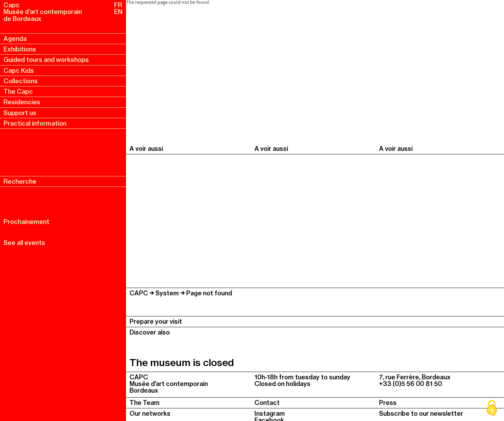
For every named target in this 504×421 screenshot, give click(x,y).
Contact (267, 403)
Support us (20, 113)
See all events (24, 243)
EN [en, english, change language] (118, 12)
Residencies (22, 102)
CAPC (139, 293)
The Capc (18, 92)
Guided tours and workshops (46, 60)
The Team (145, 403)
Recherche (20, 181)
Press (388, 403)
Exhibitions (20, 49)
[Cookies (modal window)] (492, 409)
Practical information (35, 123)
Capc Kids (19, 71)
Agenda (15, 39)
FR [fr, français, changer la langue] (118, 5)
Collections (21, 81)
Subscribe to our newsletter (421, 413)
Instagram (270, 413)
